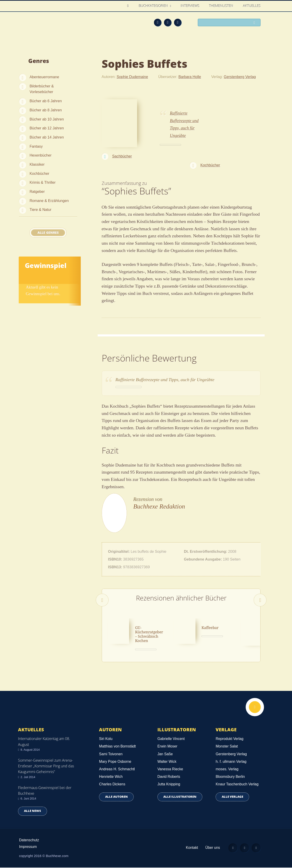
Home (129, 6)
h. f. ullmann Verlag (231, 762)
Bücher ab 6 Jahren (46, 101)
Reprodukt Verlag (229, 739)
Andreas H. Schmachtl (117, 770)
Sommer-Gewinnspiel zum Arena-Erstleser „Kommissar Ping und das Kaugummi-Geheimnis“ (46, 766)
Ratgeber (37, 191)
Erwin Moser (167, 747)
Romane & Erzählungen (49, 201)
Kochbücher (39, 173)
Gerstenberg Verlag (240, 77)
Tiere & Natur (41, 210)
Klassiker (37, 164)
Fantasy (36, 146)
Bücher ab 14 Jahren (47, 137)
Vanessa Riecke (170, 770)
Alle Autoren (116, 797)
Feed (158, 22)
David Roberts (169, 777)
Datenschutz (29, 840)
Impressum (28, 847)
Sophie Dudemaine (132, 77)
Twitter (178, 22)
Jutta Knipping (169, 785)
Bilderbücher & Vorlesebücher (42, 89)
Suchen (255, 23)
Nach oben (255, 708)
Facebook (168, 22)
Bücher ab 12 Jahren (47, 128)
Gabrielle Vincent (171, 739)
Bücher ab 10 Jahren (47, 119)
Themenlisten (221, 6)
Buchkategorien (154, 6)
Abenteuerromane (44, 77)
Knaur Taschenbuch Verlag (237, 785)
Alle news (33, 811)
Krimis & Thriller (43, 182)
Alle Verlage (232, 797)
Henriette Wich (111, 777)
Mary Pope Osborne (115, 762)
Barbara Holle (190, 77)
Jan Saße (165, 754)
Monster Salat (227, 747)
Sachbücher (122, 156)
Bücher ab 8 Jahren (46, 110)
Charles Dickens (112, 785)
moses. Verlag (227, 770)
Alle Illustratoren (180, 797)
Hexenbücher (41, 155)
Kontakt (192, 848)
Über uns (213, 848)
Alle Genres (48, 233)
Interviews (190, 6)
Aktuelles (252, 6)
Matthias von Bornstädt (117, 747)
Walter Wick (167, 762)
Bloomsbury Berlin (230, 777)
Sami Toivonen (111, 754)
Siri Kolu (106, 739)
